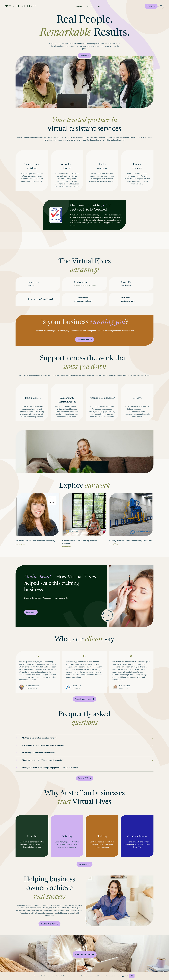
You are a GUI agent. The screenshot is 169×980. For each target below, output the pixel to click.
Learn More (20, 544)
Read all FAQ (83, 783)
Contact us (151, 6)
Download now (83, 340)
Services (79, 6)
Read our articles (83, 961)
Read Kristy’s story (48, 930)
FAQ (99, 6)
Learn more (31, 612)
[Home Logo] (21, 6)
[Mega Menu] (161, 6)
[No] (166, 976)
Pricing (90, 6)
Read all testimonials (83, 701)
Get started (84, 56)
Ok (132, 976)
